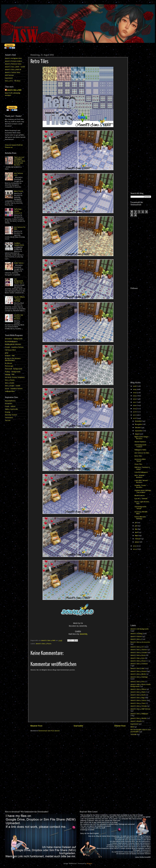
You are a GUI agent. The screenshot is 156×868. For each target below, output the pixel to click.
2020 (135, 405)
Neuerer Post (36, 726)
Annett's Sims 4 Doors (138, 655)
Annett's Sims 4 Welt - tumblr (15, 67)
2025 (135, 389)
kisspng (8, 412)
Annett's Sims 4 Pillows (138, 689)
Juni (136, 526)
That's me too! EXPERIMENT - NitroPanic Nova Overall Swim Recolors (20, 161)
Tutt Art (8, 420)
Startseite (78, 726)
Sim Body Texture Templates (15, 377)
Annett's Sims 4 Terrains (139, 706)
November (139, 424)
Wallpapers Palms (140, 450)
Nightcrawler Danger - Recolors (142, 438)
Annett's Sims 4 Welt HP (13, 70)
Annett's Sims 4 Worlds (138, 718)
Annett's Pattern (136, 637)
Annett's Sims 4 (136, 639)
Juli (136, 523)
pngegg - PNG (10, 374)
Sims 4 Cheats (10, 380)
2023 (135, 396)
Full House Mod (10, 350)
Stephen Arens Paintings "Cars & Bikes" (143, 491)
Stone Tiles (138, 464)
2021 (135, 402)
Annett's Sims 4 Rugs (138, 698)
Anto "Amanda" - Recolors (140, 476)
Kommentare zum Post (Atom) (49, 731)
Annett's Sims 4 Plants (138, 692)
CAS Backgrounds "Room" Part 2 (19, 281)
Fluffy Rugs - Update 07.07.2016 (18, 211)
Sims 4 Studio (10, 383)
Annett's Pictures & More (14, 61)
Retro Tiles (138, 456)
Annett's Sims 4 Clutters (139, 650)
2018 (135, 412)
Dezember (139, 421)
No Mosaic (9, 363)
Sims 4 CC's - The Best (13, 81)
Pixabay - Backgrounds (13, 372)
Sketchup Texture (11, 415)
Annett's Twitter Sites (13, 72)
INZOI (132, 727)
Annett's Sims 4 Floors (44, 644)
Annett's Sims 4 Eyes (138, 658)
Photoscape (9, 366)
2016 (135, 418)
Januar (137, 542)
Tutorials (134, 734)
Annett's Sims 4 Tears (138, 703)
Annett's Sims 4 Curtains (139, 653)
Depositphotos (10, 401)
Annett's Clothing (136, 634)
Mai (136, 529)
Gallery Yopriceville (11, 409)
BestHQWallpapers (11, 342)
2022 (135, 399)
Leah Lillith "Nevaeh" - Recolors (142, 481)
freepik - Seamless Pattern (14, 347)
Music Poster (19, 191)
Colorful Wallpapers (141, 472)
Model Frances (140, 496)
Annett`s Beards (136, 721)
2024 (135, 393)
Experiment (9, 78)
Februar (138, 539)
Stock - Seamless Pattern (14, 389)
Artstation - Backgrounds (14, 339)
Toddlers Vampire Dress (19, 244)
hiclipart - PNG (10, 356)
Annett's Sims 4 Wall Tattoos (140, 709)
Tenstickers (9, 418)
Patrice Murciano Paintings (140, 518)
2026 (135, 386)
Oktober (138, 428)
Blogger (89, 864)
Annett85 (84, 634)
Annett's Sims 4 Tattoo (139, 700)
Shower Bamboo (140, 442)
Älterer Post (120, 726)
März (137, 536)
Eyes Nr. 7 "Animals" (141, 499)
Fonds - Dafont (10, 406)
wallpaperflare (10, 391)
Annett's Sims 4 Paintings (139, 677)
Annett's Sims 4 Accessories (140, 642)
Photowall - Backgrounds (14, 369)
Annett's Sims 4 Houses (139, 671)
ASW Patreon (9, 75)
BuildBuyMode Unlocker (13, 344)
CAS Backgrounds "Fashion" (140, 446)
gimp (7, 353)
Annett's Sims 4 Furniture (139, 664)
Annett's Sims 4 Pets (138, 682)
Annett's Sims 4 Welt (14, 90)
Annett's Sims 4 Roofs (138, 695)
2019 (135, 409)
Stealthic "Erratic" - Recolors (141, 486)
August (138, 434)
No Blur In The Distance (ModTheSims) (13, 359)
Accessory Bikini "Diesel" (140, 460)
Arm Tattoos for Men (142, 453)
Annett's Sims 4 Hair (137, 668)
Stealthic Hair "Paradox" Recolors (19, 317)
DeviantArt (9, 404)
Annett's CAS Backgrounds (140, 629)
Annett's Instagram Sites (13, 58)
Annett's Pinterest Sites (13, 64)
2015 (135, 546)
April (137, 532)
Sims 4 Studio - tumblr (13, 386)
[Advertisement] (141, 86)
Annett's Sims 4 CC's (138, 647)
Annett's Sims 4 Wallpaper (139, 714)
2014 (135, 549)
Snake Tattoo (19, 263)
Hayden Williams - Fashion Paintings (20, 299)
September (139, 431)
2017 (135, 415)
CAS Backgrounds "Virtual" (140, 508)
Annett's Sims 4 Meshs (138, 674)
